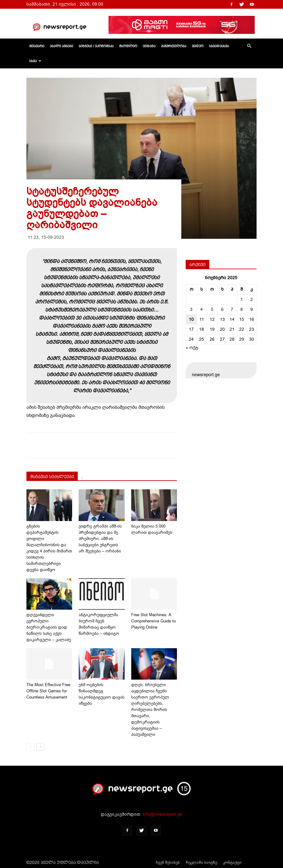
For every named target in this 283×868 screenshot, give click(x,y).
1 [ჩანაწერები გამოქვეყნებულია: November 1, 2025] (242, 300)
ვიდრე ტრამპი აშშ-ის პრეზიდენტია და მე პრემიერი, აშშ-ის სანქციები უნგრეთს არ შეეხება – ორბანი (100, 539)
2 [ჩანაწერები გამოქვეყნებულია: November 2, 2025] (252, 300)
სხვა (35, 61)
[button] (249, 46)
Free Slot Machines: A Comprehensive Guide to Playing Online (153, 621)
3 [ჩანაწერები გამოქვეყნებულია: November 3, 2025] (191, 309)
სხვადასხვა (219, 46)
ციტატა (149, 46)
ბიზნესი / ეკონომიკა (96, 46)
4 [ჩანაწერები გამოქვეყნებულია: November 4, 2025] (202, 309)
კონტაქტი (232, 862)
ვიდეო (198, 46)
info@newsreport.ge (162, 814)
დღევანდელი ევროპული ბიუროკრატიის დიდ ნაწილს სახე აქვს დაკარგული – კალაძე (49, 627)
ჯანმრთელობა (174, 46)
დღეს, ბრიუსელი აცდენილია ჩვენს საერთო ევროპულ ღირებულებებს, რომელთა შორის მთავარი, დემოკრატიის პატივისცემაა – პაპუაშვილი (150, 710)
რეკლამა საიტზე (201, 862)
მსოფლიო (128, 46)
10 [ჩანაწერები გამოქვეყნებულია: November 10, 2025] (191, 319)
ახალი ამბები (61, 46)
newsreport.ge (206, 375)
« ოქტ (192, 348)
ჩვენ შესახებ (168, 862)
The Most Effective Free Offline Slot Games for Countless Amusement (48, 691)
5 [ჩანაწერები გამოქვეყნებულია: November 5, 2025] (212, 309)
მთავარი (37, 46)
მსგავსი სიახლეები (52, 477)
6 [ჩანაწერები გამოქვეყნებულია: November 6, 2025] (222, 309)
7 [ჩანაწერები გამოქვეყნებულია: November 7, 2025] (232, 309)
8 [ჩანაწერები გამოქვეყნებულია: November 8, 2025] (242, 309)
